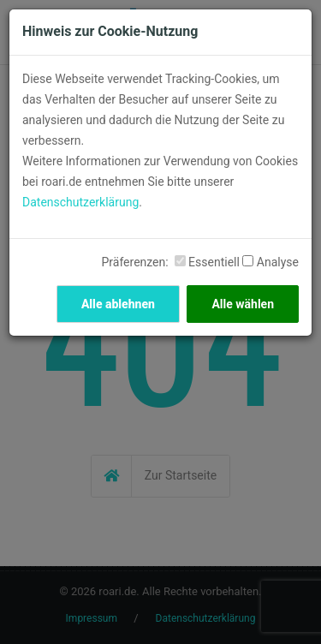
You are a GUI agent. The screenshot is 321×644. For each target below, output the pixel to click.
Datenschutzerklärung (80, 202)
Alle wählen (243, 304)
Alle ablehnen (118, 304)
